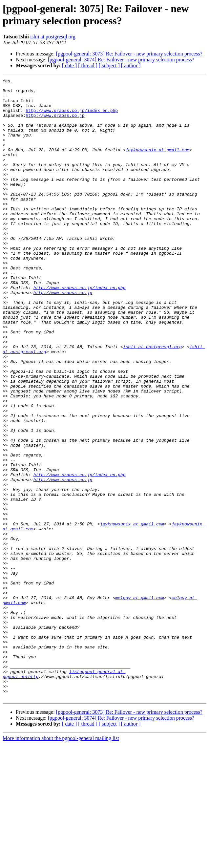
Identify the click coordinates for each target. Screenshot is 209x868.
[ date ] (69, 65)
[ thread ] (88, 65)
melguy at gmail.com (139, 702)
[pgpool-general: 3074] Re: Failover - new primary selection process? (121, 60)
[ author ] (131, 65)
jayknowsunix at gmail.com (157, 164)
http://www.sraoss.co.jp (55, 123)
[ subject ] (109, 65)
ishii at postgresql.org (53, 37)
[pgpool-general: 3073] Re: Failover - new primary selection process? (129, 54)
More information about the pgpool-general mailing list (61, 862)
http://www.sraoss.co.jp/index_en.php (72, 117)
